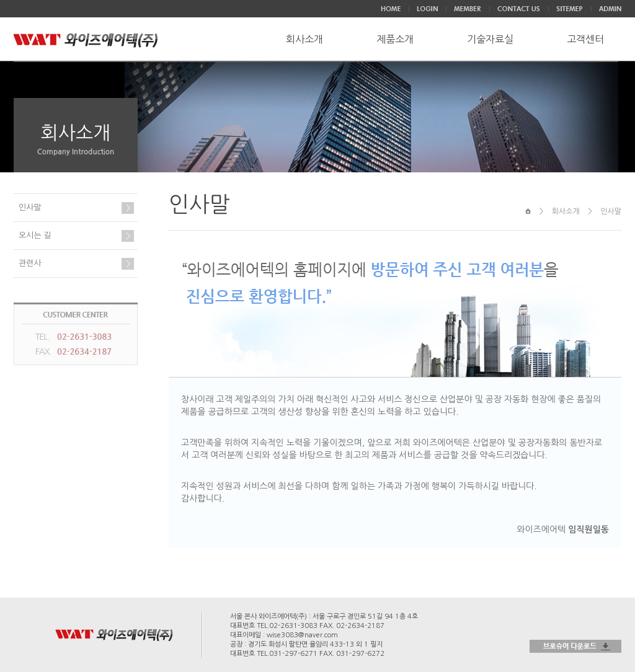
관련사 (30, 263)
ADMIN (610, 9)
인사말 (30, 207)
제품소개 (395, 39)
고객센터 (585, 39)
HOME (391, 9)
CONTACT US (519, 9)
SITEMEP (570, 9)
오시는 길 (35, 235)
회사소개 (304, 39)
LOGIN (427, 9)
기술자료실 (490, 39)
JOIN (468, 9)
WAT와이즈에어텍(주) (86, 41)
